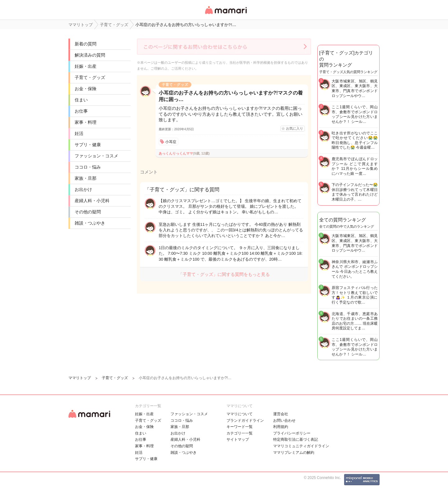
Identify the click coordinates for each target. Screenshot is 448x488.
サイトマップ (238, 439)
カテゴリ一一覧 (240, 433)
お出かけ (83, 189)
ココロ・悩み (88, 167)
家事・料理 (86, 122)
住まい (81, 100)
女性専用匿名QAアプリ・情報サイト (226, 14)
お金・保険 (86, 89)
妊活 (79, 133)
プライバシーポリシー (292, 433)
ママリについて (240, 414)
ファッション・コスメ (96, 156)
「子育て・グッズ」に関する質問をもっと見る (224, 274)
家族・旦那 (86, 178)
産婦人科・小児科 (92, 201)
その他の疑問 (88, 212)
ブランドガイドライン (245, 421)
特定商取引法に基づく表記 (296, 439)
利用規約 (281, 427)
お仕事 (81, 111)
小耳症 (171, 142)
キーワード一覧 (240, 427)
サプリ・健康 (88, 145)
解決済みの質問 (90, 55)
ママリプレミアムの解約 (294, 453)
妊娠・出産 (86, 66)
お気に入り (294, 128)
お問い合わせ (284, 421)
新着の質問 (86, 44)
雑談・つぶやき (90, 223)
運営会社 (281, 414)
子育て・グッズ (90, 77)
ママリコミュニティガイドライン (301, 446)
